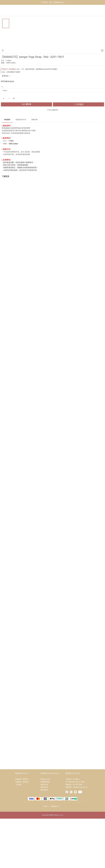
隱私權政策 (44, 790)
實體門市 (26, 779)
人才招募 (18, 784)
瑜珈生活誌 (44, 784)
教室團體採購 (45, 782)
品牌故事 (19, 779)
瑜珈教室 (19, 782)
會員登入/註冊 (45, 779)
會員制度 (26, 782)
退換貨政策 (44, 787)
